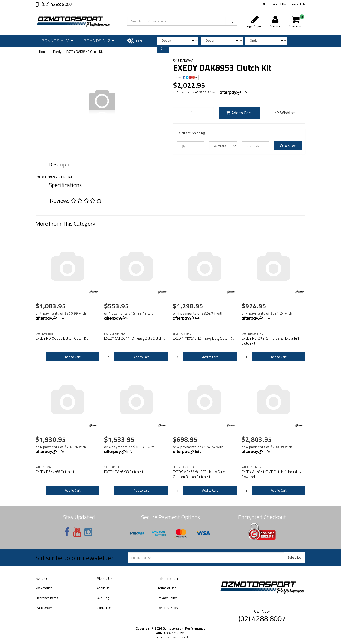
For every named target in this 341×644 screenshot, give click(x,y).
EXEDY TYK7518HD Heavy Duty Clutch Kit (203, 338)
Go (163, 49)
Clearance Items (47, 598)
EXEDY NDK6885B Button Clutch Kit (62, 338)
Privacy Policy (167, 598)
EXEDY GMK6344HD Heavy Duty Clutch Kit (135, 338)
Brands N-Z (99, 41)
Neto (187, 637)
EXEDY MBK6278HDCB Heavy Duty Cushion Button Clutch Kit (199, 474)
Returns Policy (168, 608)
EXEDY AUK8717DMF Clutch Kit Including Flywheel (271, 474)
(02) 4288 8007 (56, 4)
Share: (186, 77)
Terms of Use (167, 588)
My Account (44, 588)
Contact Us (298, 4)
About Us (279, 4)
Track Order (44, 608)
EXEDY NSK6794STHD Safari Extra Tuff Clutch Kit (270, 341)
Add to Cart (239, 113)
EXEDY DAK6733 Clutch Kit (124, 472)
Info (245, 92)
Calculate (288, 146)
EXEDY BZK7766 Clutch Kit (55, 472)
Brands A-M (57, 41)
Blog (265, 4)
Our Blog (103, 598)
